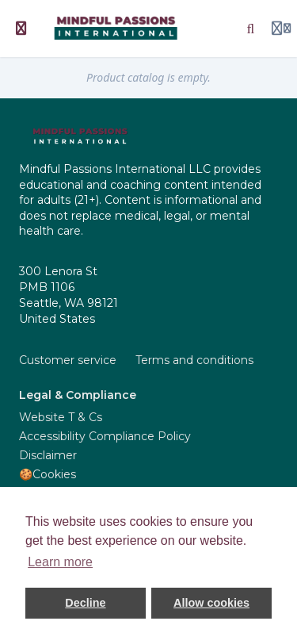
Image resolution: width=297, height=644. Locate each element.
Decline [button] (85, 603)
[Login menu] (281, 29)
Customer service (68, 360)
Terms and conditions (194, 360)
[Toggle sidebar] (21, 29)
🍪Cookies (48, 474)
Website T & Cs (61, 417)
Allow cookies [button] (211, 603)
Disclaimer (48, 455)
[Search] (251, 29)
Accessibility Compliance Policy (105, 436)
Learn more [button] (60, 562)
